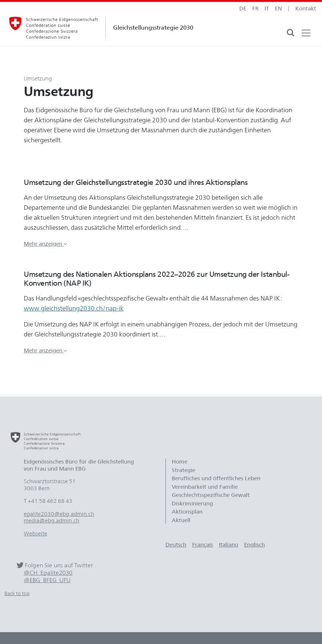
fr (255, 9)
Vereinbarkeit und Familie (205, 487)
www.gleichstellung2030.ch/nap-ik (74, 308)
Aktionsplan (187, 512)
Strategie (183, 470)
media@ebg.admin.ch (52, 521)
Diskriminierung (192, 504)
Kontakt (306, 9)
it (267, 9)
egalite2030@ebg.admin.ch (59, 514)
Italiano (229, 545)
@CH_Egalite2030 (48, 573)
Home (180, 462)
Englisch (254, 545)
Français (203, 545)
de (243, 9)
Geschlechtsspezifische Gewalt (211, 495)
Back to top (17, 593)
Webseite (35, 534)
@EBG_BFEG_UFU (47, 580)
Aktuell (181, 520)
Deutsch (176, 545)
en (278, 9)
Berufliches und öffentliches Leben (216, 478)
